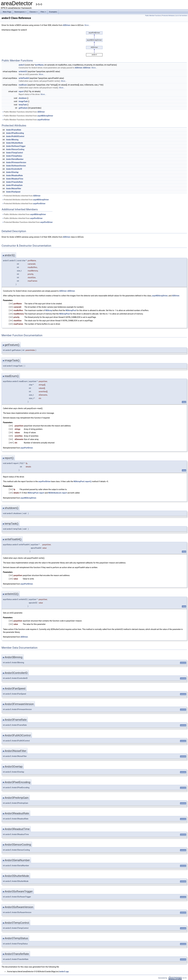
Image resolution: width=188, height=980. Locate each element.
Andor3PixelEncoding (15, 133)
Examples (53, 12)
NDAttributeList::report (58, 493)
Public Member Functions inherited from (23, 112)
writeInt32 (23, 72)
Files (44, 13)
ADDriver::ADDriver (83, 68)
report (21, 91)
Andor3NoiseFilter (14, 189)
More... (87, 25)
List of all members (181, 16)
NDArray (49, 310)
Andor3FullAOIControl (15, 136)
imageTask (23, 101)
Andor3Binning (12, 140)
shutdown (23, 98)
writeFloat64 (24, 78)
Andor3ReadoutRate (14, 175)
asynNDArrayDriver (45, 116)
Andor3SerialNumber (15, 159)
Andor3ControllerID (14, 169)
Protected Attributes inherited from (21, 196)
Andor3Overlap (12, 172)
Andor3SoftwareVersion (16, 166)
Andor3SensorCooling (15, 149)
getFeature (23, 108)
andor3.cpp (64, 972)
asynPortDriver (44, 120)
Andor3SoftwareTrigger (16, 146)
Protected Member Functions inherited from (27, 222)
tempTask (23, 105)
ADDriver (67, 25)
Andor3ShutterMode (14, 143)
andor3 (22, 65)
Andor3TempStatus (14, 156)
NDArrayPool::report (36, 493)
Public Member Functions (153, 16)
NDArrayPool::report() (83, 481)
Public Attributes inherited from (24, 214)
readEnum (23, 85)
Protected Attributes (168, 16)
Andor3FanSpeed (13, 192)
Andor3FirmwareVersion (16, 162)
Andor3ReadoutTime (15, 179)
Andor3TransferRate (14, 182)
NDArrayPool (71, 310)
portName (39, 65)
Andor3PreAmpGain (14, 185)
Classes (34, 13)
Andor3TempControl (14, 153)
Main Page (7, 12)
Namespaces (21, 13)
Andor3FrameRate (14, 130)
